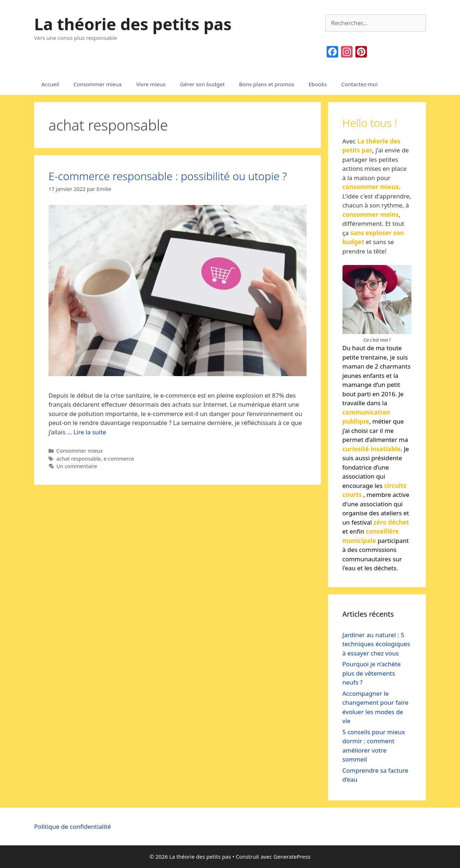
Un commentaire (77, 466)
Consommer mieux (97, 84)
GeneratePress (292, 856)
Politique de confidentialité (73, 826)
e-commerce (119, 459)
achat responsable (79, 459)
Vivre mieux (151, 84)
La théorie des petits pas (133, 24)
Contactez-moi (359, 84)
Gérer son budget (202, 84)
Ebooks (318, 84)
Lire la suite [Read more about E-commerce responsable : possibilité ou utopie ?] (90, 432)
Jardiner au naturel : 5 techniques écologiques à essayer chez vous (376, 644)
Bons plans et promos (266, 84)
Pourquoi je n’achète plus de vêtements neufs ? (372, 673)
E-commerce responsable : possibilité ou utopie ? (168, 176)
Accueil (50, 84)
